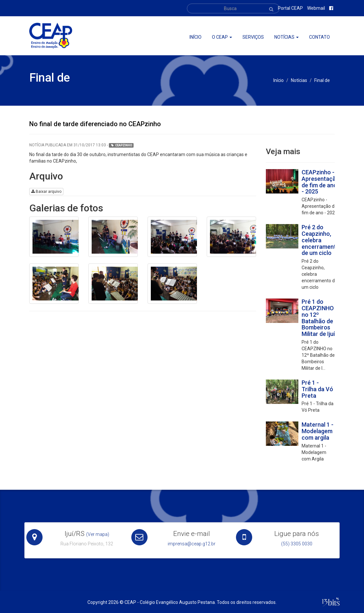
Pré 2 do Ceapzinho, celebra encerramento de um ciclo (321, 240)
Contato (319, 37)
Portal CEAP (290, 8)
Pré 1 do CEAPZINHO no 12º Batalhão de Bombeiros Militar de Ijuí (318, 318)
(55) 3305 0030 (297, 544)
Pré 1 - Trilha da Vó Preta (317, 389)
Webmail (316, 8)
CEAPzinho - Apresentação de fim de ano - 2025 (320, 182)
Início (195, 37)
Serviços (253, 37)
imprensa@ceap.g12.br (192, 544)
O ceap (222, 37)
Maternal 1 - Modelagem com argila (318, 431)
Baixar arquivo (46, 192)
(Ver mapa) (98, 534)
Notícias (286, 37)
